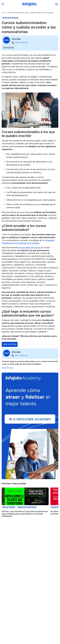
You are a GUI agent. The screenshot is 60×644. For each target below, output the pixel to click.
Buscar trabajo (9, 507)
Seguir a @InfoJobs (20, 43)
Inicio (3, 13)
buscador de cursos (31, 247)
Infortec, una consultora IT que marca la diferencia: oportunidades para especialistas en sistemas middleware (25, 514)
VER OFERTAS (10, 344)
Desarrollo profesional (10, 18)
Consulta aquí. (8, 368)
